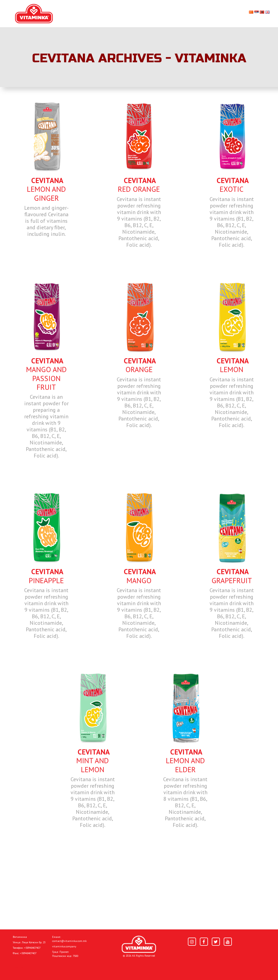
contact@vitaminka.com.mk (69, 941)
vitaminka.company (64, 946)
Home (18, 967)
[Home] (139, 944)
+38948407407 (32, 948)
